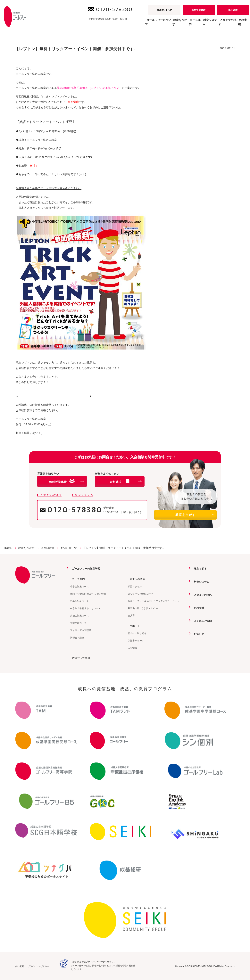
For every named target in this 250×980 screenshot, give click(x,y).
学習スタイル (135, 586)
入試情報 (132, 648)
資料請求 (233, 10)
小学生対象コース (79, 586)
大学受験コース (78, 623)
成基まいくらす (164, 10)
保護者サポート (136, 640)
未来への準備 (136, 579)
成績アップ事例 (80, 658)
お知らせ (197, 633)
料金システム (196, 24)
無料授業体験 (199, 10)
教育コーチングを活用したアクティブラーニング (154, 601)
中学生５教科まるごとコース (85, 608)
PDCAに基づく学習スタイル (143, 608)
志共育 (131, 616)
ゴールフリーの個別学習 (85, 569)
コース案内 (77, 579)
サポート (133, 626)
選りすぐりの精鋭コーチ (141, 594)
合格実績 (241, 24)
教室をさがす (195, 515)
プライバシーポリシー (38, 966)
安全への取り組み (137, 633)
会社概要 (20, 966)
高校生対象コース (79, 616)
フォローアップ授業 (81, 630)
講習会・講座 (77, 638)
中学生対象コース (79, 601)
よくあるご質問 (202, 621)
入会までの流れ (220, 24)
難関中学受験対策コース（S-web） (89, 594)
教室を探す (199, 569)
